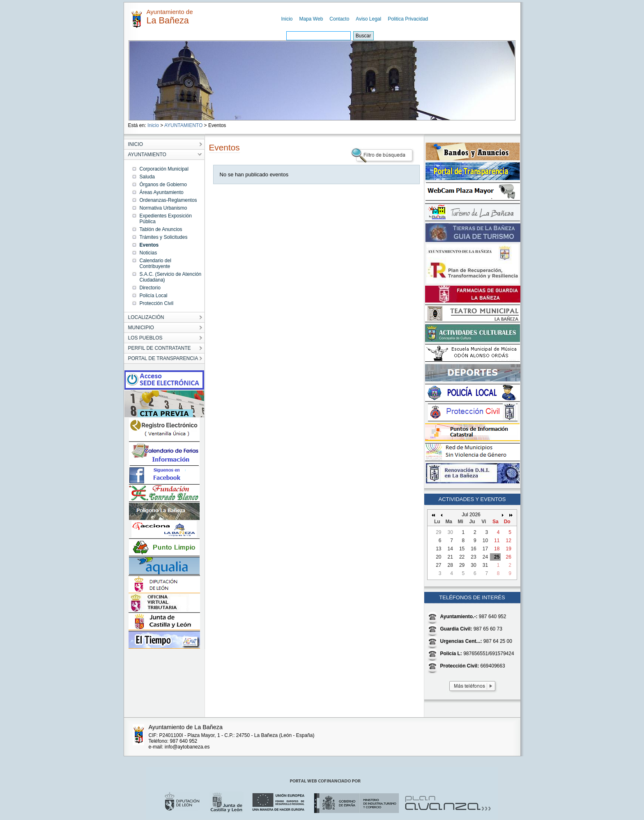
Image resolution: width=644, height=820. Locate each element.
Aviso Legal (368, 19)
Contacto (339, 19)
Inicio (287, 19)
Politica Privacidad (408, 19)
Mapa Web (311, 19)
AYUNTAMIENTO (183, 125)
